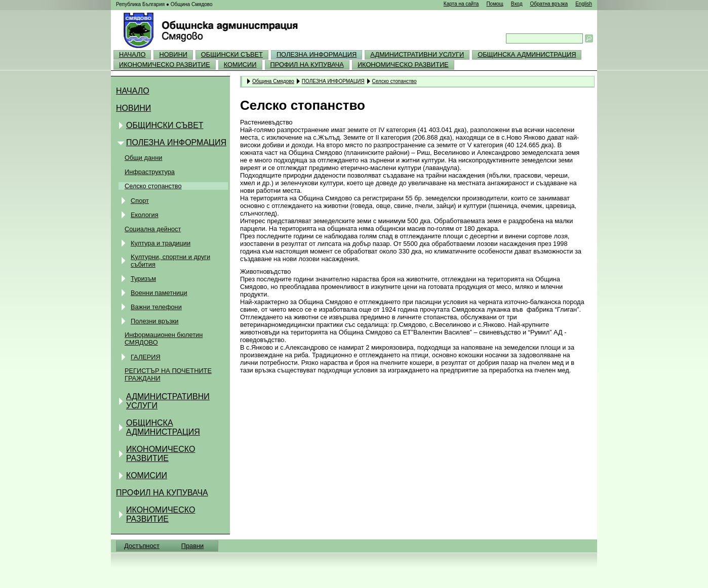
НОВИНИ (173, 54)
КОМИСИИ (240, 65)
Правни (192, 546)
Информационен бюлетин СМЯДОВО (164, 339)
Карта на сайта (461, 4)
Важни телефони (156, 307)
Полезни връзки (155, 321)
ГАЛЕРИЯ (146, 357)
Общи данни (143, 158)
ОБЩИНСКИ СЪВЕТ (232, 54)
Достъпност (142, 546)
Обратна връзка (549, 4)
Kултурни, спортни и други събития (170, 261)
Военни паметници (159, 293)
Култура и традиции (161, 243)
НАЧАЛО (132, 54)
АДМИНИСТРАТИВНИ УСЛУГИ (417, 54)
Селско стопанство (153, 186)
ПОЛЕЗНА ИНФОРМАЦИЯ (317, 54)
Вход (517, 4)
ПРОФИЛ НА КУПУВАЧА (307, 65)
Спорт (140, 201)
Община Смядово (273, 81)
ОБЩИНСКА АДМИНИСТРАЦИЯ (527, 54)
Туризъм (143, 279)
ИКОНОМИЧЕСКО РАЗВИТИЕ (165, 65)
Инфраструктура (150, 172)
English (584, 4)
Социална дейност (153, 229)
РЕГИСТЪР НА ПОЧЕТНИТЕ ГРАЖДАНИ (168, 374)
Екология (145, 215)
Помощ (495, 4)
